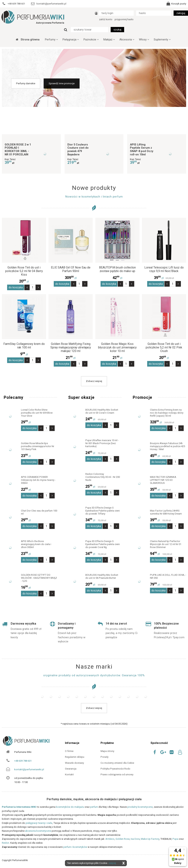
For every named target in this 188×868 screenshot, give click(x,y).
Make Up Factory (150, 839)
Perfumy (51, 40)
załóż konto (106, 19)
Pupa (175, 839)
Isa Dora (135, 839)
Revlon (6, 843)
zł (24, 282)
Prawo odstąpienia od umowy (117, 774)
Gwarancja (71, 769)
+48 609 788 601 (23, 761)
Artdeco (110, 839)
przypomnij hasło (124, 19)
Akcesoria (127, 40)
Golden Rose (123, 839)
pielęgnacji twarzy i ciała (39, 823)
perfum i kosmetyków (75, 847)
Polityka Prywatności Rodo (115, 769)
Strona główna (28, 40)
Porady (104, 757)
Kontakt (69, 774)
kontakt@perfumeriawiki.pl (29, 769)
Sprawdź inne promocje (62, 83)
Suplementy (162, 40)
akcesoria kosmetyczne (38, 831)
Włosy (144, 40)
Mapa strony (107, 751)
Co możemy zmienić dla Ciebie (117, 763)
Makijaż (109, 40)
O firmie (69, 751)
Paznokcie (91, 40)
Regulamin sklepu (75, 757)
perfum (94, 807)
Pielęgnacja (71, 40)
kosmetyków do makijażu (70, 807)
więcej (112, 863)
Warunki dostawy (74, 763)
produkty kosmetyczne (140, 807)
